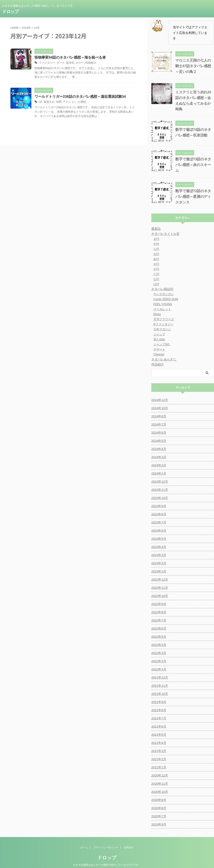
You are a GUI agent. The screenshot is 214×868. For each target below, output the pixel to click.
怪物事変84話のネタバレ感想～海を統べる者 (68, 57)
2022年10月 (159, 588)
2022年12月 (159, 572)
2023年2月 (158, 555)
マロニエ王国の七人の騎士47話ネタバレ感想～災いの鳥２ (194, 66)
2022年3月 (158, 645)
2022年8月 (158, 604)
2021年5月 (158, 727)
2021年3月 (158, 743)
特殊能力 (87, 63)
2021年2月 (158, 751)
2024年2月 (158, 457)
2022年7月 (158, 612)
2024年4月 (158, 441)
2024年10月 (159, 400)
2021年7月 (158, 710)
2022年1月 (158, 661)
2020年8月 (158, 800)
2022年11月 (159, 580)
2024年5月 (158, 433)
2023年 (26, 28)
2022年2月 (158, 653)
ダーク (59, 63)
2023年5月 (158, 531)
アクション (67, 102)
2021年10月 (159, 686)
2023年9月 (158, 498)
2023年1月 (158, 563)
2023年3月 (158, 547)
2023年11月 (159, 482)
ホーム (84, 840)
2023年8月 (158, 506)
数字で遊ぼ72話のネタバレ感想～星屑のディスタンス (194, 189)
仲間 (57, 102)
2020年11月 (159, 776)
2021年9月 (158, 694)
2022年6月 (158, 621)
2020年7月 (158, 808)
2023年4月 (158, 539)
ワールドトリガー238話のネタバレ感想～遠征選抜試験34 (78, 97)
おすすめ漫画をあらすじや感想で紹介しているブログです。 (107, 857)
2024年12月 (159, 392)
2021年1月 (158, 759)
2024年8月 (158, 408)
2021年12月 (159, 670)
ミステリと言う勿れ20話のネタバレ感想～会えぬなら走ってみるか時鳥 (194, 98)
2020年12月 (159, 768)
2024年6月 (158, 425)
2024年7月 (158, 417)
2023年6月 (158, 523)
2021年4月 (158, 735)
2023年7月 (158, 514)
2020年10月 (159, 784)
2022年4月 (158, 637)
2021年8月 (158, 702)
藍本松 (68, 63)
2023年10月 (159, 490)
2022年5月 (158, 629)
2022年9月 (158, 596)
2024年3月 (158, 449)
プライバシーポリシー (106, 840)
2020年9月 (158, 792)
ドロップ (10, 12)
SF (40, 102)
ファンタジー (46, 63)
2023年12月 (159, 474)
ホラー (77, 63)
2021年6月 (158, 719)
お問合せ (129, 840)
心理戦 (79, 102)
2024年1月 (158, 466)
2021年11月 (159, 678)
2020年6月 (158, 817)
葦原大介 (48, 102)
